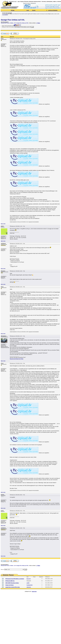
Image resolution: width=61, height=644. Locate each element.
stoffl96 (28, 583)
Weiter (39, 23)
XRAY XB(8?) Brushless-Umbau (12, 583)
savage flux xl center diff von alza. (13, 587)
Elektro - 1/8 (13, 23)
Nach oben (3, 224)
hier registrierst (5, 15)
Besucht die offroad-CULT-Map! (17, 359)
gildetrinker (29, 587)
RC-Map (13, 10)
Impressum (34, 591)
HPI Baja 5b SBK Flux (10, 581)
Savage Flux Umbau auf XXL (13, 20)
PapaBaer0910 (29, 585)
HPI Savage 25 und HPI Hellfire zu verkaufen (15, 579)
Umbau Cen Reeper (10, 585)
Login (28, 10)
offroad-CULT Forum (5, 23)
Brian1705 (29, 579)
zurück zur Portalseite (53, 10)
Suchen (34, 10)
